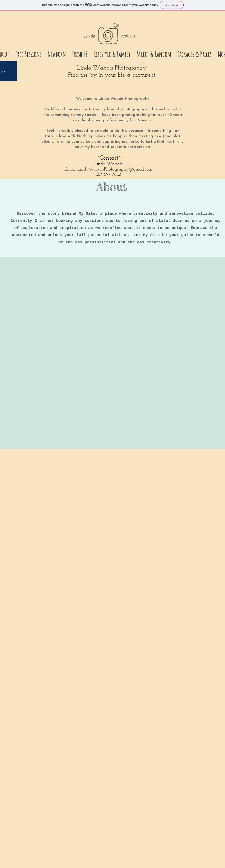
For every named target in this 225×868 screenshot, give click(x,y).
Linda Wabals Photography (112, 68)
